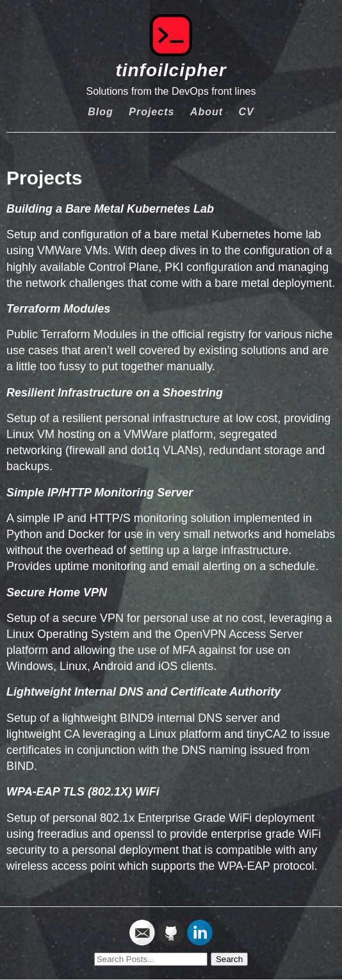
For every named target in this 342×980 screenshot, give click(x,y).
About (207, 112)
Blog (101, 112)
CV (247, 112)
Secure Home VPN (57, 592)
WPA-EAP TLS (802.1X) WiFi (83, 792)
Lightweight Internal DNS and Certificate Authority (143, 692)
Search (229, 959)
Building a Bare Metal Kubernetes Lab (110, 209)
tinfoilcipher (171, 70)
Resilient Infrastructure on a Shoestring (115, 393)
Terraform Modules (58, 309)
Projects (151, 112)
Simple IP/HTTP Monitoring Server (100, 493)
